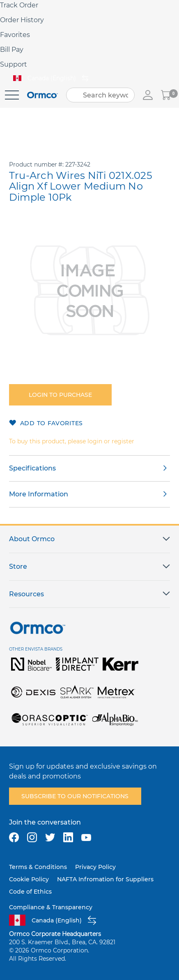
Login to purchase (60, 395)
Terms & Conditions (38, 867)
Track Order (19, 5)
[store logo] (42, 95)
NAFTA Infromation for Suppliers (105, 879)
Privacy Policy (95, 867)
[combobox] (100, 95)
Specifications (32, 468)
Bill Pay (12, 50)
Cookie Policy (29, 879)
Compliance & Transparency (51, 907)
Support (14, 64)
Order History (22, 20)
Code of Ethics (30, 892)
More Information (39, 494)
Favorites (15, 35)
